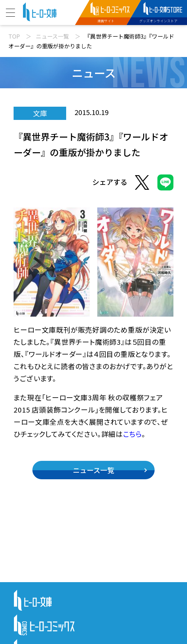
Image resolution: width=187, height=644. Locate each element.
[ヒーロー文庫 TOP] (40, 11)
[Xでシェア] (142, 184)
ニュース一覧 (52, 36)
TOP (14, 36)
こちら (132, 434)
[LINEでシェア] (165, 184)
